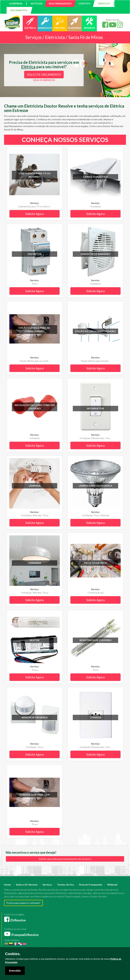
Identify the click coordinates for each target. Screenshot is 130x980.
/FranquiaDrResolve (21, 935)
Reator (35, 640)
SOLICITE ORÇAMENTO (44, 75)
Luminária (35, 563)
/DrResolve (15, 920)
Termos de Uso (66, 885)
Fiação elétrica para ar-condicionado (35, 330)
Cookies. (13, 954)
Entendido (15, 971)
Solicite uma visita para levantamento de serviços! (65, 859)
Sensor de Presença (35, 717)
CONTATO (84, 3)
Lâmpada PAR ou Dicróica (96, 486)
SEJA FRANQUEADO (60, 3)
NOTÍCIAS (37, 3)
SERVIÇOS (104, 3)
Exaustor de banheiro (96, 254)
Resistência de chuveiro (96, 640)
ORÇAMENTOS (19, 10)
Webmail (112, 885)
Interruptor (95, 408)
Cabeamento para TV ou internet (35, 175)
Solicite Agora (35, 214)
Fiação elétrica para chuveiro (95, 331)
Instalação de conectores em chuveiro (35, 407)
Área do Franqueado (91, 885)
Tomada (96, 717)
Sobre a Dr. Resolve (27, 885)
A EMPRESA (16, 3)
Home (7, 885)
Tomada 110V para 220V (35, 795)
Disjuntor (35, 254)
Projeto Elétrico (95, 563)
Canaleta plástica (95, 177)
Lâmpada (35, 486)
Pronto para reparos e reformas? (23, 903)
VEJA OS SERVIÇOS (44, 80)
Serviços (47, 885)
